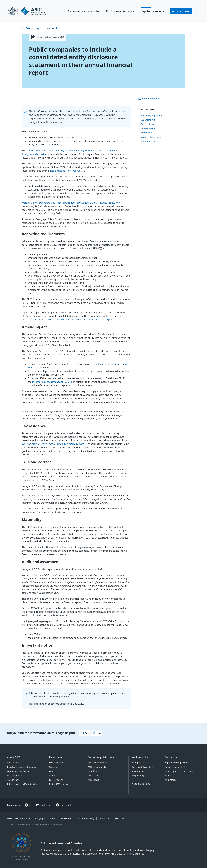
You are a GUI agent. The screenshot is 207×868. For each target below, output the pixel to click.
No (97, 733)
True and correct (149, 128)
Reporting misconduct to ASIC (179, 771)
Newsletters (94, 771)
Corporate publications (101, 757)
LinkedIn (46, 805)
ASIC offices (171, 780)
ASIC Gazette (94, 776)
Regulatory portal (141, 776)
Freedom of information (19, 818)
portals (181, 11)
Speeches (54, 767)
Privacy (53, 818)
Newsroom (56, 757)
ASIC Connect (139, 771)
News (52, 771)
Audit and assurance (151, 137)
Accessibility (120, 818)
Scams (168, 776)
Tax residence (148, 124)
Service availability (85, 818)
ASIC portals (138, 763)
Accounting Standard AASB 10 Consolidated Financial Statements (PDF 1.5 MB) (65, 320)
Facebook (66, 805)
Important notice (149, 141)
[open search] (196, 11)
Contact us (171, 757)
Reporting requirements (153, 115)
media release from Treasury (65, 171)
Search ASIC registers (143, 767)
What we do (13, 763)
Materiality (146, 133)
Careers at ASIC (141, 784)
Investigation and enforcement (22, 767)
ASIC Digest (93, 780)
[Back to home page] (29, 11)
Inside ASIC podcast (59, 784)
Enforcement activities (18, 771)
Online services (141, 757)
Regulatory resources (153, 11)
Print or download (151, 98)
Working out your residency (37, 444)
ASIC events (13, 780)
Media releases (57, 763)
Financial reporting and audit (41, 28)
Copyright (40, 818)
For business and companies (83, 11)
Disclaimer (66, 818)
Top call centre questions (177, 763)
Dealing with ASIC (16, 776)
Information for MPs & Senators (23, 784)
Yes (84, 733)
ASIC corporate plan (97, 767)
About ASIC (14, 757)
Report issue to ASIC (175, 767)
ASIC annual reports (97, 763)
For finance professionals (120, 11)
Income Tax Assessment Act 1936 (50, 382)
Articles (53, 776)
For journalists (56, 780)
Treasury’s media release (71, 444)
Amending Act (148, 120)
